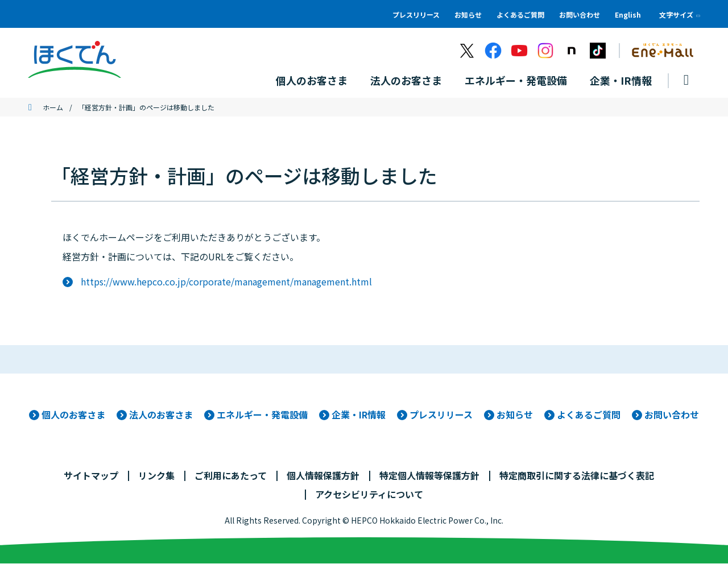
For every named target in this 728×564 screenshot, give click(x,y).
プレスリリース (416, 14)
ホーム (53, 108)
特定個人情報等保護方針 (429, 476)
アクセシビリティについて (369, 495)
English (628, 14)
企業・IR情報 (359, 415)
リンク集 (156, 476)
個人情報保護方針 (323, 476)
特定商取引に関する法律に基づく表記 (577, 476)
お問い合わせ (580, 14)
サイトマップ (91, 476)
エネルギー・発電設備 (262, 415)
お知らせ (468, 14)
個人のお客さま (73, 415)
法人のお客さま (161, 415)
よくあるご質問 (520, 14)
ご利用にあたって (231, 476)
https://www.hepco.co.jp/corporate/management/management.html (226, 282)
